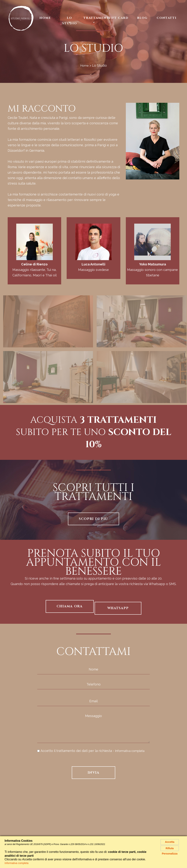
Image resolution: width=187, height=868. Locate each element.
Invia (94, 773)
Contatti (167, 18)
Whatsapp (118, 608)
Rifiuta (170, 850)
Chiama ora (70, 606)
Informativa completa (132, 751)
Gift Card (118, 18)
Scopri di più (93, 519)
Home (45, 18)
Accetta (170, 843)
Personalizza (170, 857)
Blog (142, 18)
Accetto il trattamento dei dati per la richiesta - (93, 751)
